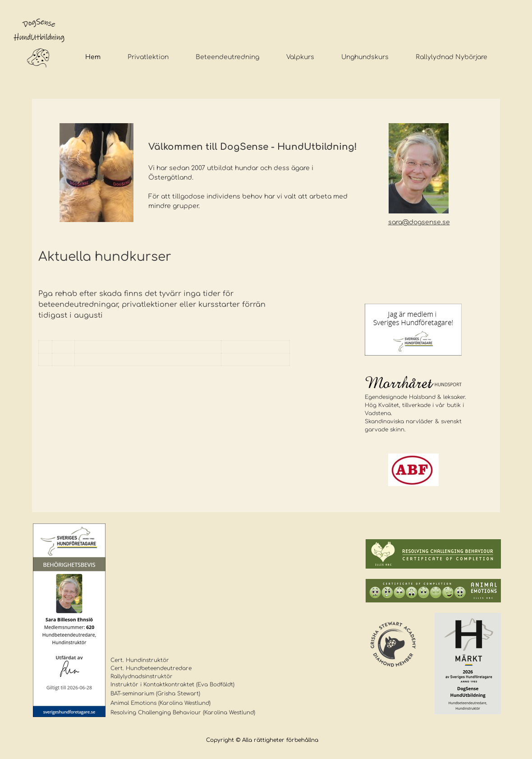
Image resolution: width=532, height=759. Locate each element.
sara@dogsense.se (419, 222)
